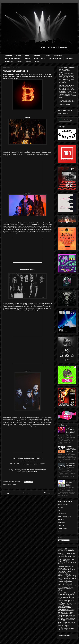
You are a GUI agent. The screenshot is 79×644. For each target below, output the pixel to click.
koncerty (20, 62)
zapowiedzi (8, 55)
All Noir (60, 532)
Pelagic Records (63, 529)
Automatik (61, 526)
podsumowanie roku (55, 58)
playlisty (28, 58)
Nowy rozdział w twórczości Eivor (70, 465)
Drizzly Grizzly (62, 513)
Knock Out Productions (65, 517)
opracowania (58, 55)
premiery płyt (9, 62)
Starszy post (48, 493)
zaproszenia (69, 58)
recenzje (18, 55)
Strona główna (28, 493)
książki (37, 62)
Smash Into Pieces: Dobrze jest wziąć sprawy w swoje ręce (71, 449)
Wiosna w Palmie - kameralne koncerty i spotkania (71, 483)
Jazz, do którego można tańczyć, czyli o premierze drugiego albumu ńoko (71, 431)
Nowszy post (7, 493)
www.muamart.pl (63, 113)
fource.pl (61, 507)
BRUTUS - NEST (32, 461)
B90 (59, 510)
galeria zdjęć (37, 55)
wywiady (47, 55)
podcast (29, 62)
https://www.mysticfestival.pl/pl (28, 472)
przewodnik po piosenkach (13, 58)
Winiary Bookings (63, 504)
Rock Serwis (62, 523)
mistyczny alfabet (40, 58)
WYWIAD (42, 464)
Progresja (61, 519)
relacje (27, 55)
